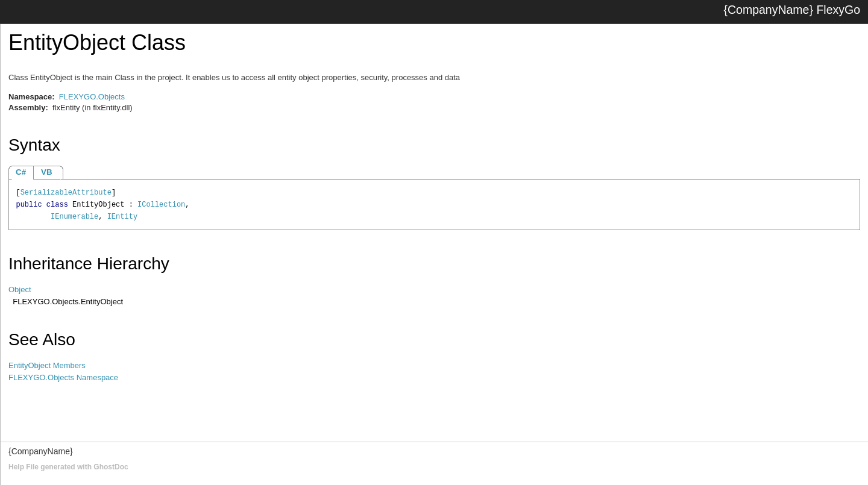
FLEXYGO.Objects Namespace (63, 377)
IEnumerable (74, 217)
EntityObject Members (47, 365)
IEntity (122, 217)
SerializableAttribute (66, 193)
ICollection (161, 205)
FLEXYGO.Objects (92, 97)
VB (47, 172)
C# (21, 172)
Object (20, 289)
